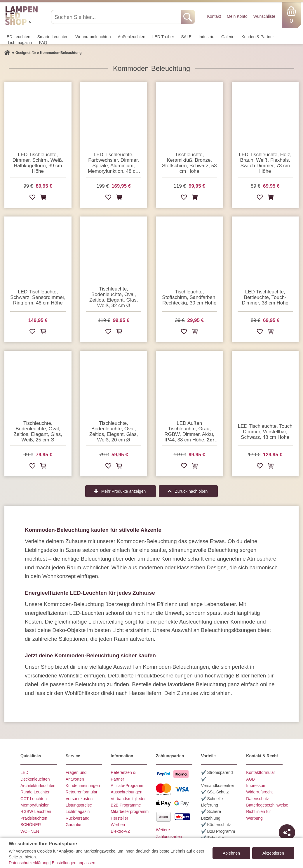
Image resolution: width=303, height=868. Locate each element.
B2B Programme (126, 805)
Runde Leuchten (35, 792)
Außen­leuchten (132, 37)
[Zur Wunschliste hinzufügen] (32, 198)
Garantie (74, 825)
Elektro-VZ (120, 831)
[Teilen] (287, 832)
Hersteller (119, 818)
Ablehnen (231, 853)
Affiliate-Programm (128, 786)
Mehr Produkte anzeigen (124, 491)
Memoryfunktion (35, 805)
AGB (250, 779)
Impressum (256, 786)
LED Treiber (163, 37)
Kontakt (214, 16)
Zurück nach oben (191, 491)
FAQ (43, 43)
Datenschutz (257, 799)
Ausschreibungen (126, 792)
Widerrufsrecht (259, 792)
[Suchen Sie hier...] (117, 17)
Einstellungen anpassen (74, 863)
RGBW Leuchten (36, 811)
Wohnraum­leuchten (93, 37)
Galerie (228, 37)
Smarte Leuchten (53, 37)
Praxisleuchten (34, 818)
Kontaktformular (261, 772)
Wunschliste (264, 16)
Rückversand (78, 818)
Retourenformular (82, 792)
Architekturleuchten (38, 786)
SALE (186, 37)
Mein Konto (237, 16)
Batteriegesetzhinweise (267, 805)
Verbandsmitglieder (128, 799)
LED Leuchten (17, 37)
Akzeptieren (273, 853)
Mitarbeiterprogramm (130, 811)
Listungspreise (79, 805)
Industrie (206, 37)
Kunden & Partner (258, 37)
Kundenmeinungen (83, 786)
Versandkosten (79, 799)
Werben (118, 825)
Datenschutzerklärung (29, 863)
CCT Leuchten (34, 799)
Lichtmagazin (20, 43)
